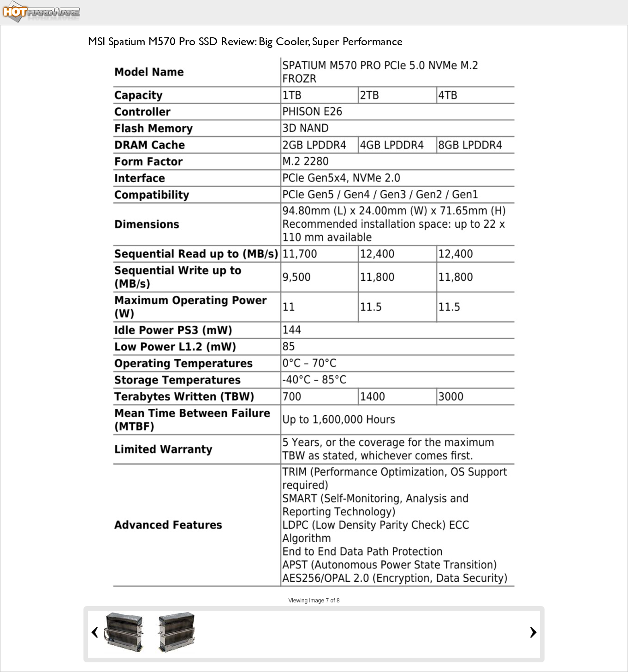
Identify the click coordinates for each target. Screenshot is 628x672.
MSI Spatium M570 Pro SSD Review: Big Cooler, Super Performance (245, 41)
